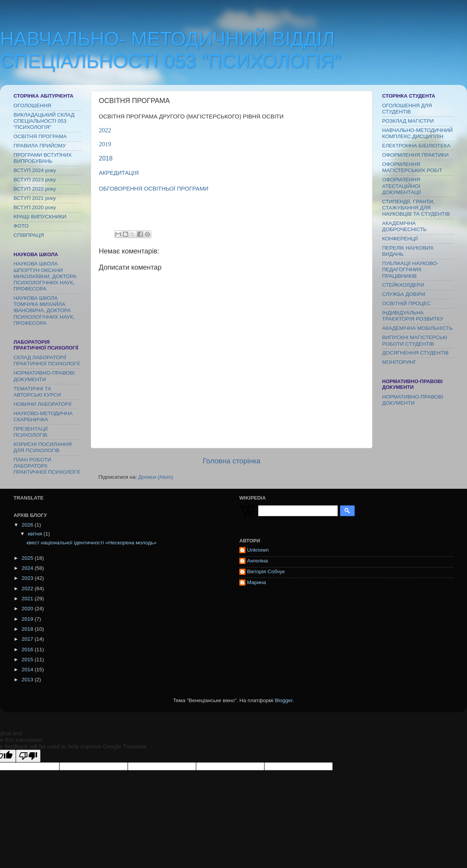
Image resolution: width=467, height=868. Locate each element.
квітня (36, 534)
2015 (28, 659)
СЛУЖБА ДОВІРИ (404, 294)
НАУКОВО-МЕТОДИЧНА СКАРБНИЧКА (43, 416)
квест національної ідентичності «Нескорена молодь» (92, 543)
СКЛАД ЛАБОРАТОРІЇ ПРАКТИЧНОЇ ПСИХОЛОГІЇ (47, 361)
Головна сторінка (232, 461)
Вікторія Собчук (266, 572)
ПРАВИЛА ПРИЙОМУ (40, 146)
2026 (28, 525)
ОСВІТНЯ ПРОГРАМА (40, 136)
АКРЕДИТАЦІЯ (119, 173)
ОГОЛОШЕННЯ (32, 106)
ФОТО (21, 226)
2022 (105, 130)
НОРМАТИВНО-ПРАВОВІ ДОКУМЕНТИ (44, 376)
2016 (28, 649)
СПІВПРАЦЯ (29, 235)
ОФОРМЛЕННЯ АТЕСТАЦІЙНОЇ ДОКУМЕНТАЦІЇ (402, 186)
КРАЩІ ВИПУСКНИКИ (40, 217)
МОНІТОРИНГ (399, 362)
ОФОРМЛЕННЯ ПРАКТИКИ (415, 155)
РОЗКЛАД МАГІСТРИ (408, 121)
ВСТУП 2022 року (35, 189)
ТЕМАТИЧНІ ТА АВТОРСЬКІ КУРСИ (37, 392)
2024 (28, 568)
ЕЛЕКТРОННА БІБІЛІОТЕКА (416, 146)
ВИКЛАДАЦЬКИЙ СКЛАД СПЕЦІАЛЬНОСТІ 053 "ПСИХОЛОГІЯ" (44, 121)
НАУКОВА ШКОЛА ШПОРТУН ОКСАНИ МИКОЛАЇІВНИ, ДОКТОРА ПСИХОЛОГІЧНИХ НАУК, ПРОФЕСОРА (45, 276)
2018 (106, 158)
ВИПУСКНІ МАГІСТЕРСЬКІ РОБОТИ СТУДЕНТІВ (415, 340)
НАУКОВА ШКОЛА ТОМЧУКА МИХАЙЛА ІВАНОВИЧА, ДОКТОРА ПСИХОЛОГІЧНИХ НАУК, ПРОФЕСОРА (44, 311)
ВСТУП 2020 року (35, 207)
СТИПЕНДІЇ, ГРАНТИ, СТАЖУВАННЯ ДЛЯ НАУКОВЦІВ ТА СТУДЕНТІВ (416, 208)
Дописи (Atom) (156, 477)
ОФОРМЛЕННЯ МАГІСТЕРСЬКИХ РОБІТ (412, 167)
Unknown (258, 550)
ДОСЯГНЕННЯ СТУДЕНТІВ (415, 353)
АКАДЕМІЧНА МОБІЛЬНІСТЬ (417, 328)
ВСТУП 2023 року (35, 180)
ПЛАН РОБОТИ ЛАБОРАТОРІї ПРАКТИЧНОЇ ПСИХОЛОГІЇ (47, 466)
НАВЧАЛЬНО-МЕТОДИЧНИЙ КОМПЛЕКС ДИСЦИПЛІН (417, 133)
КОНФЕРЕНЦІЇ (400, 239)
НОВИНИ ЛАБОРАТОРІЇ (42, 404)
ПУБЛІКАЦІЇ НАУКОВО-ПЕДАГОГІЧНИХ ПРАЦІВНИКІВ (410, 269)
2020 (28, 609)
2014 (28, 670)
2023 (28, 578)
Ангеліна (257, 561)
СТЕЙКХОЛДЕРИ (403, 285)
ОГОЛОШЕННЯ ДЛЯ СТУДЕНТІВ (407, 109)
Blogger (284, 700)
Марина (256, 582)
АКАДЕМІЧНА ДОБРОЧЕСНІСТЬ (404, 226)
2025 (28, 558)
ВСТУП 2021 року (35, 198)
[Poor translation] (28, 756)
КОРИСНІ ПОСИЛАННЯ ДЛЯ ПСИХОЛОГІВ (43, 447)
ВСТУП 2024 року (35, 170)
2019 (105, 144)
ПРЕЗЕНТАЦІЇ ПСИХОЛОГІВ (31, 432)
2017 (28, 639)
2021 (28, 599)
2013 (28, 680)
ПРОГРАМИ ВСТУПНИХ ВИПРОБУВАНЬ (43, 158)
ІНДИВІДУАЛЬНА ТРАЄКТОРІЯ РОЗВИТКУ (413, 316)
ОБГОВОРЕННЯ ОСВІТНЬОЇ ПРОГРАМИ (154, 189)
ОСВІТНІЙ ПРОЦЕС (406, 303)
